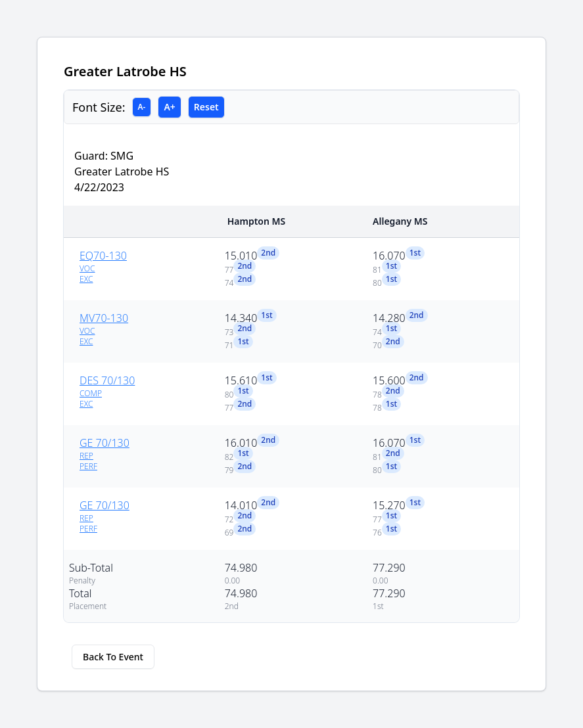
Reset (206, 107)
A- (142, 107)
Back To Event (113, 657)
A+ (169, 107)
